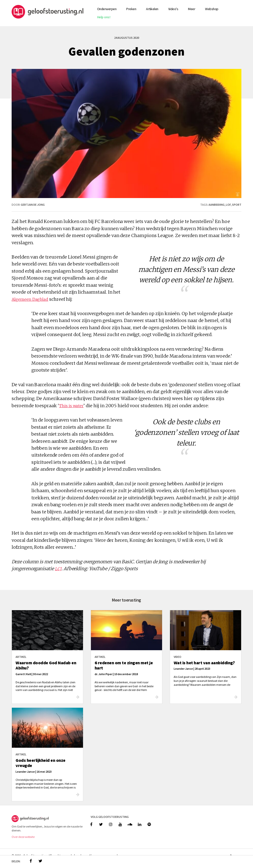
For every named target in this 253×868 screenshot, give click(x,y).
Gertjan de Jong (33, 205)
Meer (192, 9)
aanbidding (217, 205)
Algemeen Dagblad (30, 299)
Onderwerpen (107, 9)
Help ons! (104, 17)
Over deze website (23, 837)
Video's (173, 9)
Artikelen (152, 9)
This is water (71, 406)
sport (237, 205)
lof (228, 205)
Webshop (212, 9)
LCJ (58, 569)
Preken (131, 9)
